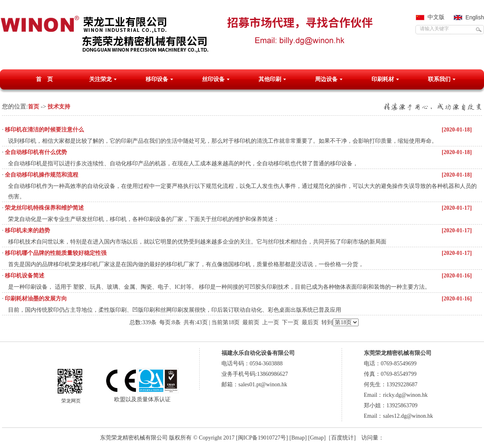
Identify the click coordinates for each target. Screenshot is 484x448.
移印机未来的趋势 (27, 230)
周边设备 (326, 79)
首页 (33, 107)
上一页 (271, 322)
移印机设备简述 (25, 276)
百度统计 (342, 438)
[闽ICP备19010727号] (262, 438)
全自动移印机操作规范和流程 (42, 175)
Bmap (298, 438)
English (475, 17)
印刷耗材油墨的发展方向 (36, 299)
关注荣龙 (100, 79)
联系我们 (439, 79)
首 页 (44, 79)
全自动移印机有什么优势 (36, 152)
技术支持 (59, 107)
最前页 (251, 322)
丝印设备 (213, 79)
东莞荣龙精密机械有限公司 (134, 438)
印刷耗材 (383, 79)
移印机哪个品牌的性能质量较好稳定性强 (56, 253)
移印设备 (157, 79)
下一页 (290, 322)
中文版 (436, 17)
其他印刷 (270, 79)
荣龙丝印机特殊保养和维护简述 (44, 208)
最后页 (310, 322)
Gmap (317, 438)
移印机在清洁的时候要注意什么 (44, 130)
